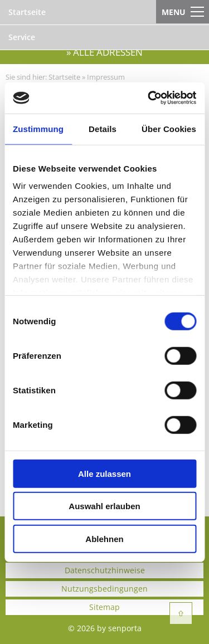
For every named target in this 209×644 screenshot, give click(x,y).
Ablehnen (104, 538)
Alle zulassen (104, 473)
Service (22, 37)
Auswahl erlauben (104, 506)
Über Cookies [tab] (169, 128)
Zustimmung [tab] (38, 128)
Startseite (27, 12)
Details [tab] (103, 128)
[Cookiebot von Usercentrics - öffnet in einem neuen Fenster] (149, 98)
